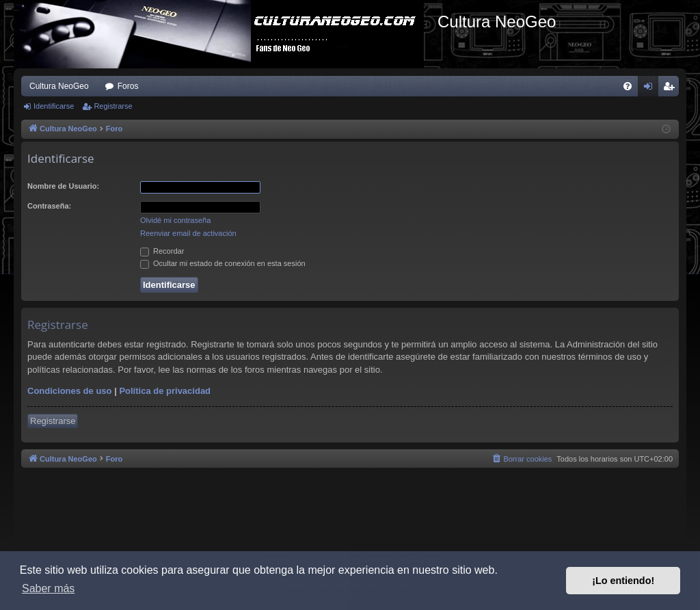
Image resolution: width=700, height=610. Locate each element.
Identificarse (54, 106)
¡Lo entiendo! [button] (623, 581)
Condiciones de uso (70, 391)
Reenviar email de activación (188, 233)
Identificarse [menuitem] (651, 89)
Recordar (162, 251)
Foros (128, 86)
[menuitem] (628, 86)
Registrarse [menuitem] (672, 89)
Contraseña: (49, 206)
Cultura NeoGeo (59, 86)
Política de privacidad (165, 391)
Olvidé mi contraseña (175, 220)
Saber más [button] (48, 588)
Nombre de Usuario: (63, 186)
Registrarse (113, 106)
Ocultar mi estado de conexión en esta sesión (223, 263)
